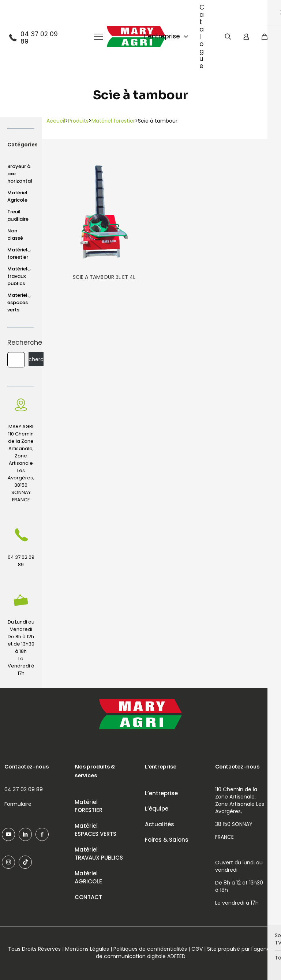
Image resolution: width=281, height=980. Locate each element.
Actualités (160, 824)
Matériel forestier (113, 121)
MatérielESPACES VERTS (95, 830)
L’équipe (157, 809)
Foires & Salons (167, 840)
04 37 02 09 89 (39, 38)
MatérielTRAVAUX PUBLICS (99, 854)
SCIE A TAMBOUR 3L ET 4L (104, 277)
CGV (197, 949)
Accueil (56, 121)
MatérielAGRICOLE (88, 878)
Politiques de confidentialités (150, 949)
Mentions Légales (87, 949)
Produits (78, 121)
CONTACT (88, 897)
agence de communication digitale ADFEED (185, 953)
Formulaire (18, 804)
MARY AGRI (21, 427)
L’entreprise (161, 793)
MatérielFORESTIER (89, 806)
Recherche (21, 343)
